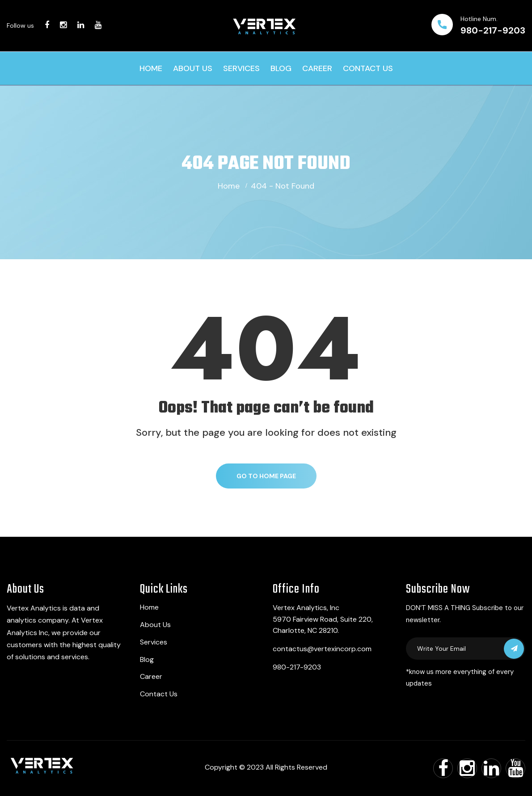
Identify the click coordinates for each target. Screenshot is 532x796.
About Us (193, 68)
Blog (281, 68)
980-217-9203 (493, 30)
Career (317, 68)
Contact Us (368, 68)
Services (241, 68)
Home (151, 68)
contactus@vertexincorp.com (322, 649)
